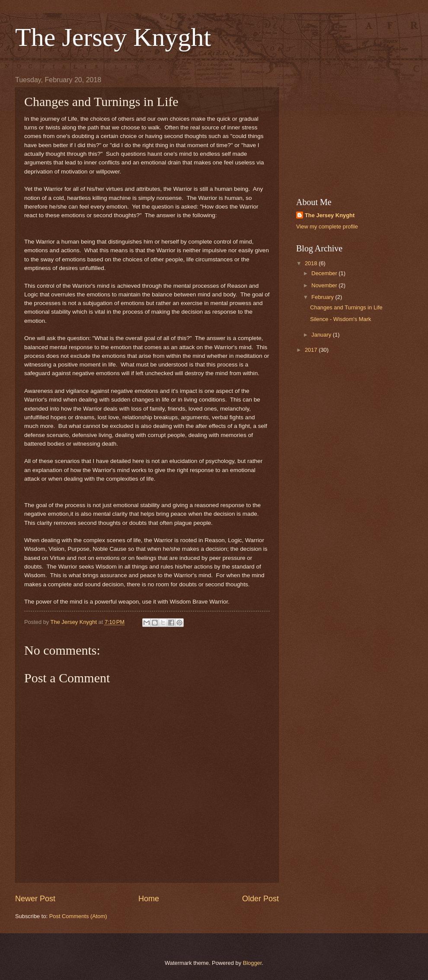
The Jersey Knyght (113, 37)
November (325, 285)
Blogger (252, 963)
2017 (312, 350)
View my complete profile (327, 227)
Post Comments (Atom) (78, 916)
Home (149, 899)
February (323, 297)
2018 (312, 263)
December (325, 273)
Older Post (260, 899)
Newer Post (35, 899)
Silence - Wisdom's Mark (340, 319)
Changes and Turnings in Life (346, 307)
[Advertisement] (355, 130)
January (322, 335)
